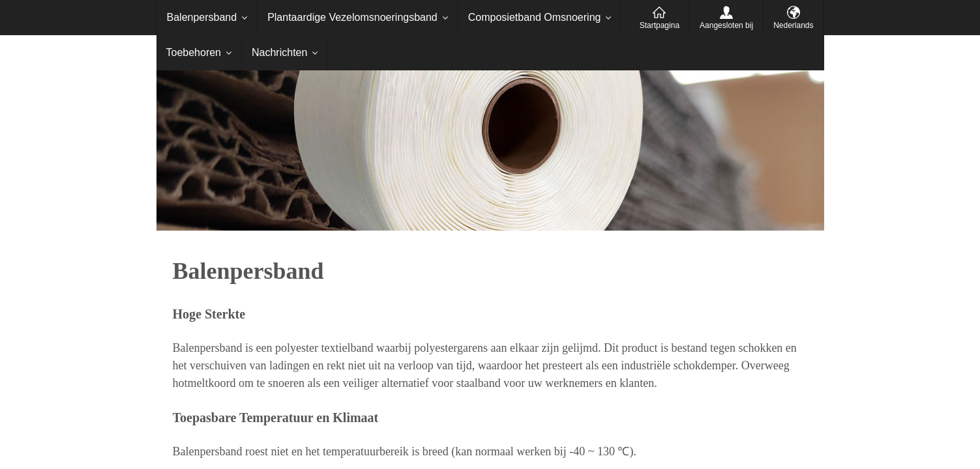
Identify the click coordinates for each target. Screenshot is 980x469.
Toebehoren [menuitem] (194, 52)
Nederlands (793, 25)
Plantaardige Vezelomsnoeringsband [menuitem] (352, 17)
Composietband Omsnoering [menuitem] (535, 17)
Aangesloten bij (726, 25)
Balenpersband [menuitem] (202, 17)
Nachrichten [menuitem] (279, 52)
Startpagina (660, 25)
